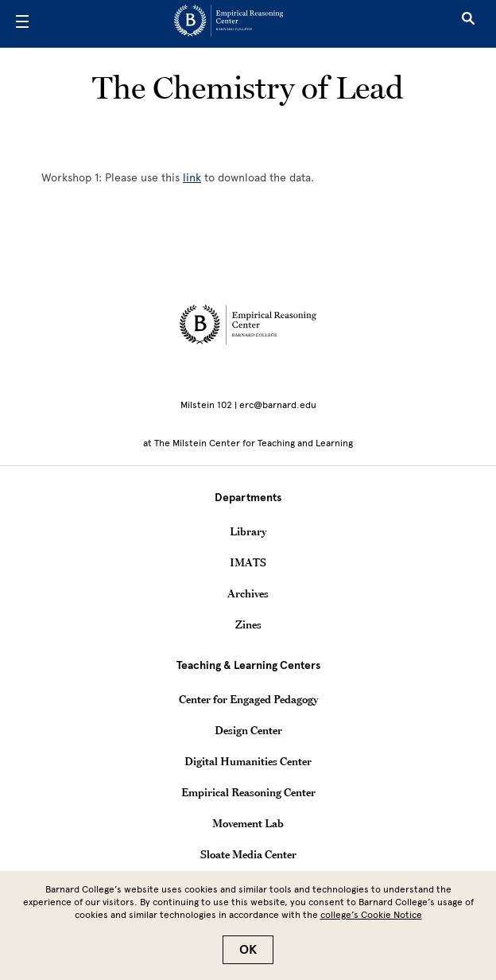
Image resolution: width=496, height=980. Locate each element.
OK (248, 950)
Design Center (248, 730)
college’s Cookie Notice (371, 915)
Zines (248, 624)
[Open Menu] (22, 24)
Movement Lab (248, 823)
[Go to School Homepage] (242, 24)
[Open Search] (468, 24)
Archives (248, 593)
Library (248, 531)
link (192, 178)
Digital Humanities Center (248, 761)
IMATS (248, 562)
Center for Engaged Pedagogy (248, 699)
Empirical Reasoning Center (248, 792)
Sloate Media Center (248, 854)
